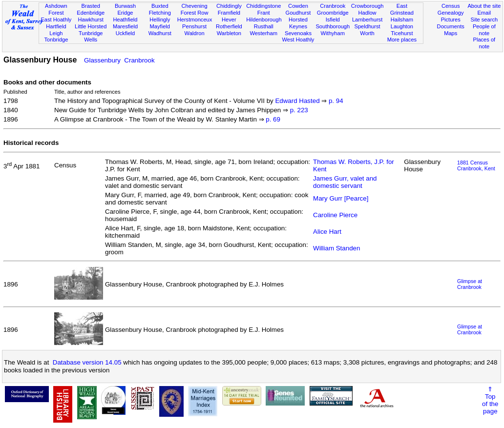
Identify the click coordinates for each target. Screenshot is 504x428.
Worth (367, 33)
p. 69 (273, 119)
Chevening (195, 6)
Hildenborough (264, 20)
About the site (484, 6)
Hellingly (160, 20)
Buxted (160, 6)
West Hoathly (298, 40)
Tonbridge (56, 40)
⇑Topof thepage (490, 400)
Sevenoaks (298, 33)
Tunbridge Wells (91, 37)
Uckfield (126, 33)
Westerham (263, 33)
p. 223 (299, 110)
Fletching (160, 13)
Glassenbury (102, 60)
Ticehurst (402, 33)
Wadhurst (160, 33)
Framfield (229, 13)
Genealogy (451, 13)
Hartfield (56, 26)
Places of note (484, 43)
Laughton (402, 26)
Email (484, 13)
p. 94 (336, 101)
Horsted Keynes (298, 23)
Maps (451, 33)
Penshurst (194, 26)
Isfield (333, 20)
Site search (484, 20)
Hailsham (402, 20)
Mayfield (160, 26)
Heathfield (125, 20)
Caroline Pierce (335, 215)
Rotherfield (229, 26)
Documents (451, 26)
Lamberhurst (367, 20)
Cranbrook (333, 6)
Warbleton (229, 33)
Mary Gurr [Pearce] (341, 198)
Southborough (333, 26)
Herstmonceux (195, 20)
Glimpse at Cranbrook (470, 284)
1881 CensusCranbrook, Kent (476, 165)
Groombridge (333, 13)
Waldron (195, 33)
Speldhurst (367, 26)
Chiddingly (229, 6)
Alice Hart (327, 232)
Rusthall (264, 26)
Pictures (451, 20)
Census (451, 6)
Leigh (56, 33)
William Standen (336, 248)
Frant (264, 13)
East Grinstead (402, 9)
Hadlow (367, 13)
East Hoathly (56, 20)
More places (402, 40)
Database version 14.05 (87, 362)
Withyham (333, 33)
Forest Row (195, 13)
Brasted (91, 6)
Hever (229, 20)
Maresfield (125, 26)
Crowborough (367, 6)
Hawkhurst (90, 20)
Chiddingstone (263, 6)
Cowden (298, 6)
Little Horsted (91, 26)
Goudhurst (298, 13)
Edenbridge (91, 13)
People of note (484, 30)
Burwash (125, 6)
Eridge (125, 13)
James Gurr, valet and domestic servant (345, 182)
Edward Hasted (297, 101)
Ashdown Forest (56, 9)
